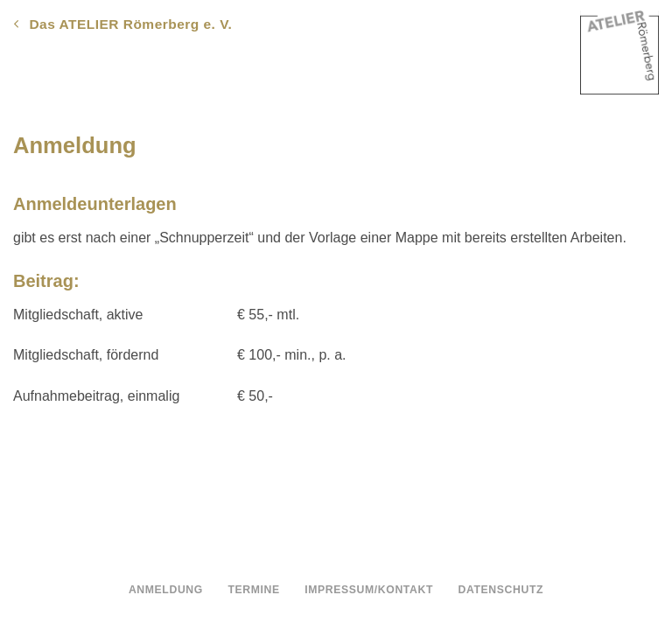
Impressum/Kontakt (369, 590)
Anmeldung (166, 590)
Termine (253, 590)
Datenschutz (501, 590)
